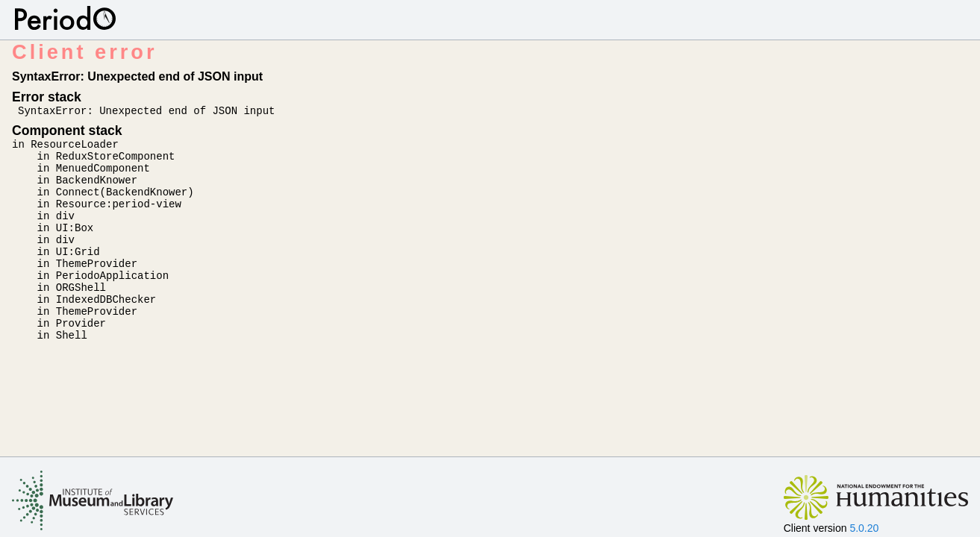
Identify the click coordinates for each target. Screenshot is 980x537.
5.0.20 (864, 528)
